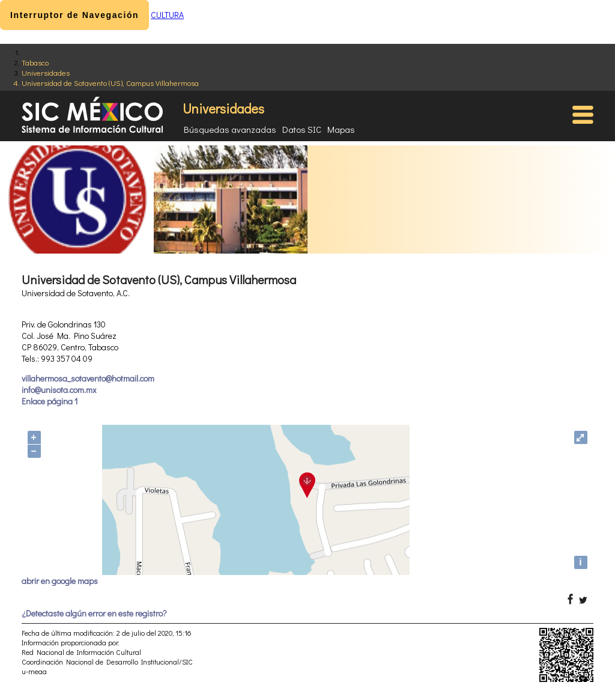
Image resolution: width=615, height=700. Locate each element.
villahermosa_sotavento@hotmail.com (88, 378)
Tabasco (35, 62)
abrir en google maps (60, 581)
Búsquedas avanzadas (230, 129)
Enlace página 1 (50, 401)
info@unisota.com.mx (59, 390)
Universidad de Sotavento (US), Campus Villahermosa (110, 83)
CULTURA (167, 15)
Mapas (341, 129)
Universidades (46, 72)
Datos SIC (302, 129)
